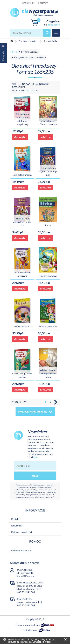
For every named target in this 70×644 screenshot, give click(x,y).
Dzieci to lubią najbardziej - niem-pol (22, 222)
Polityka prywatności (22, 532)
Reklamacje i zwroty (21, 550)
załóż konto (54, 25)
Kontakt (43, 3)
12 (28, 90)
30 (33, 90)
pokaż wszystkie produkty (33, 411)
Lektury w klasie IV (22, 326)
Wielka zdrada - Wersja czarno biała (48, 374)
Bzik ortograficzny (22, 175)
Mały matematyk (48, 326)
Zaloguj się (53, 21)
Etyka (48, 225)
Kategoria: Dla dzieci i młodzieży (29, 57)
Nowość (44, 84)
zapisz (35, 476)
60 (37, 90)
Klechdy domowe (48, 276)
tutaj (35, 457)
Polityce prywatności (44, 497)
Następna (56, 402)
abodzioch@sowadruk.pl (29, 589)
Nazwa (26, 84)
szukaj (47, 33)
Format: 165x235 (29, 52)
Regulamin (28, 3)
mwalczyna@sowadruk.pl (29, 602)
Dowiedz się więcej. (42, 642)
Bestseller (19, 87)
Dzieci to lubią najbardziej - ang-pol (48, 171)
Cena (35, 84)
